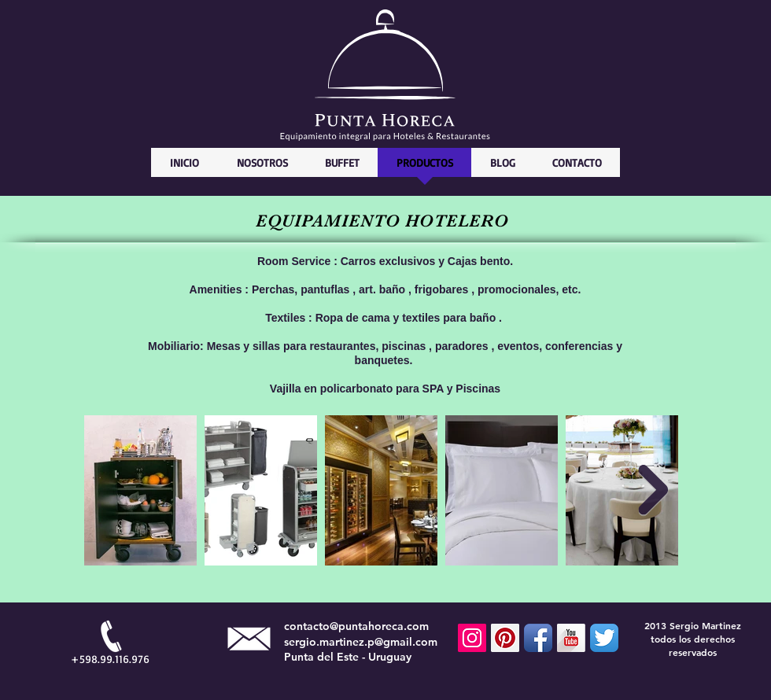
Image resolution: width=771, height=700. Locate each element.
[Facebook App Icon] (538, 638)
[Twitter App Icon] (604, 638)
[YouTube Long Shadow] (571, 638)
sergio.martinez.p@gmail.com (361, 642)
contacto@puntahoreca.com (356, 626)
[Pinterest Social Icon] (505, 638)
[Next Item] (653, 491)
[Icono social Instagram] (472, 638)
